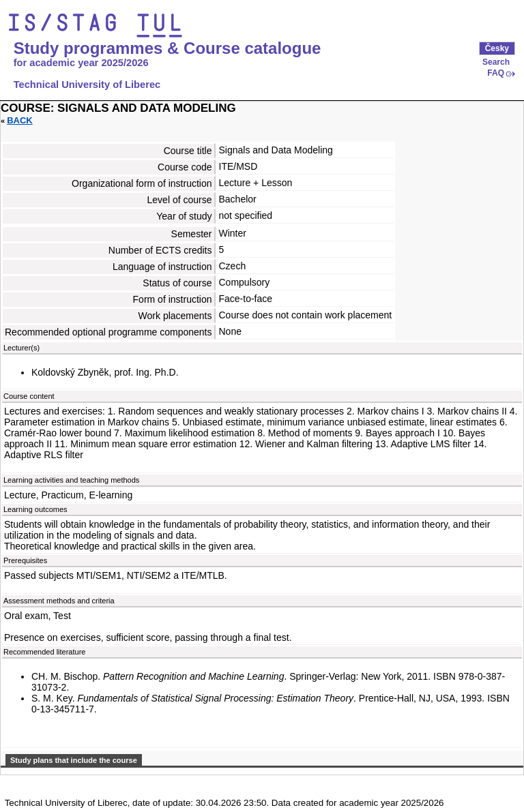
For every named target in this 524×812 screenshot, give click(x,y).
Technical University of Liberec (87, 85)
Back (20, 120)
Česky (497, 48)
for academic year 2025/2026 (81, 63)
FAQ (496, 73)
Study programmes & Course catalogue (168, 48)
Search (496, 62)
